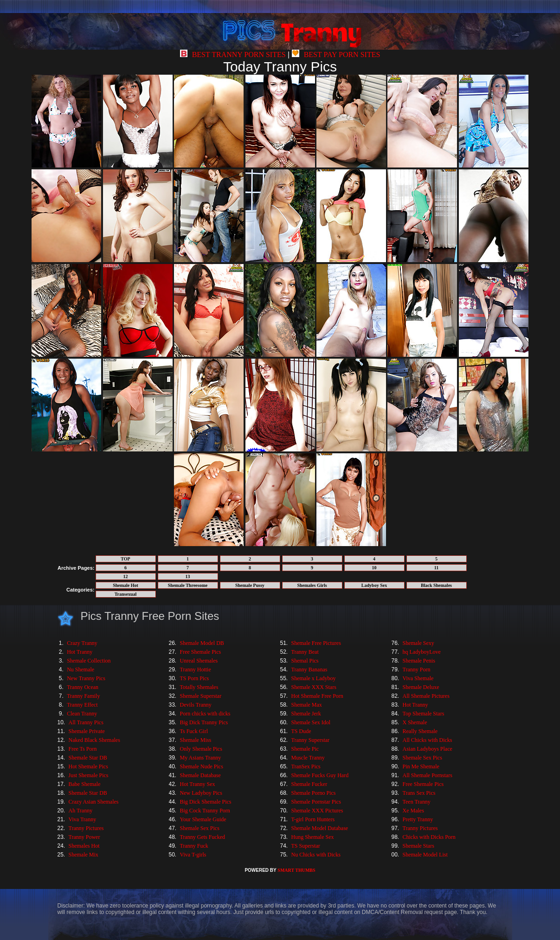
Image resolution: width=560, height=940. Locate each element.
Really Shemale (420, 731)
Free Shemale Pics (201, 652)
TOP (125, 559)
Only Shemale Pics (201, 749)
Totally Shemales (199, 687)
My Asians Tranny (201, 758)
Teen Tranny (417, 802)
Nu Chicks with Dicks (316, 855)
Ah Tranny (81, 811)
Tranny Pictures (86, 828)
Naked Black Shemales (94, 740)
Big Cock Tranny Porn (205, 811)
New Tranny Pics (86, 678)
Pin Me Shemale (421, 766)
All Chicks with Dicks (428, 740)
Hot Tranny (80, 652)
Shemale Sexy (418, 643)
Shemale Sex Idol (311, 722)
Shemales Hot (84, 846)
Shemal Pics (305, 661)
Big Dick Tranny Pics (204, 722)
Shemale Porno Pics (314, 793)
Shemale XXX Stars (314, 687)
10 (374, 568)
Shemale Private (87, 731)
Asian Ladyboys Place (428, 749)
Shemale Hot (126, 585)
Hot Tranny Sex (198, 784)
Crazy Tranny (82, 643)
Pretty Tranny (418, 819)
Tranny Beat (305, 652)
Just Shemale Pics (89, 775)
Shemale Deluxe (421, 687)
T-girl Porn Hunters (313, 819)
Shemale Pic (305, 749)
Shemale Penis (419, 661)
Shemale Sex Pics (200, 828)
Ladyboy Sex (374, 585)
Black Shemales (436, 585)
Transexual (126, 594)
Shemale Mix (84, 855)
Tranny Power (84, 837)
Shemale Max (307, 705)
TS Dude (301, 731)
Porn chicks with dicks (205, 714)
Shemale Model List (425, 855)
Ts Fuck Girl (194, 731)
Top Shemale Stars (424, 714)
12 (126, 576)
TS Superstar (306, 846)
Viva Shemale (418, 678)
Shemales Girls (312, 585)
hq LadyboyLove (422, 652)
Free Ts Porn (83, 749)
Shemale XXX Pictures (317, 811)
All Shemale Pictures (426, 696)
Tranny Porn (417, 670)
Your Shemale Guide (203, 819)
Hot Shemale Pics (88, 766)
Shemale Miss (196, 740)
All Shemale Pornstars (428, 775)
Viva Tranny (83, 819)
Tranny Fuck (194, 846)
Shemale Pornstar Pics (316, 802)
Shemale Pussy (250, 585)
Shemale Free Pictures (316, 643)
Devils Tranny (196, 705)
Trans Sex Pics (419, 793)
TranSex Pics (306, 766)
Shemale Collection (89, 661)
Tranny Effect (82, 705)
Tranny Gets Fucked (203, 837)
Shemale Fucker (309, 784)
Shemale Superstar (201, 696)
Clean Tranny (82, 714)
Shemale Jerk (306, 714)
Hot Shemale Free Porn (317, 696)
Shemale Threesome (188, 585)
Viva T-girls (193, 855)
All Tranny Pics (86, 722)
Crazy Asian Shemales (94, 802)
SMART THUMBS (296, 870)
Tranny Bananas (309, 670)
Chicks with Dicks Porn (429, 837)
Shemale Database (200, 775)
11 (436, 568)
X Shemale (415, 722)
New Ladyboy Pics (201, 793)
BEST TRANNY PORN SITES (233, 55)
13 (188, 576)
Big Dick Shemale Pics (206, 802)
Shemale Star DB (88, 758)
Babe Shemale (85, 784)
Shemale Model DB (202, 643)
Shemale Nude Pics (202, 766)
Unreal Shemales (199, 661)
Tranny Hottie (196, 670)
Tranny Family (83, 696)
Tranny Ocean (83, 687)
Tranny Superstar (311, 740)
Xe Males (413, 811)
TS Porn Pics (195, 678)
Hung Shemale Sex (313, 837)
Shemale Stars (418, 846)
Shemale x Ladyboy (314, 678)
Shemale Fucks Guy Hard (320, 775)
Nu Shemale (80, 670)
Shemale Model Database (320, 828)
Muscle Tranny (308, 758)
